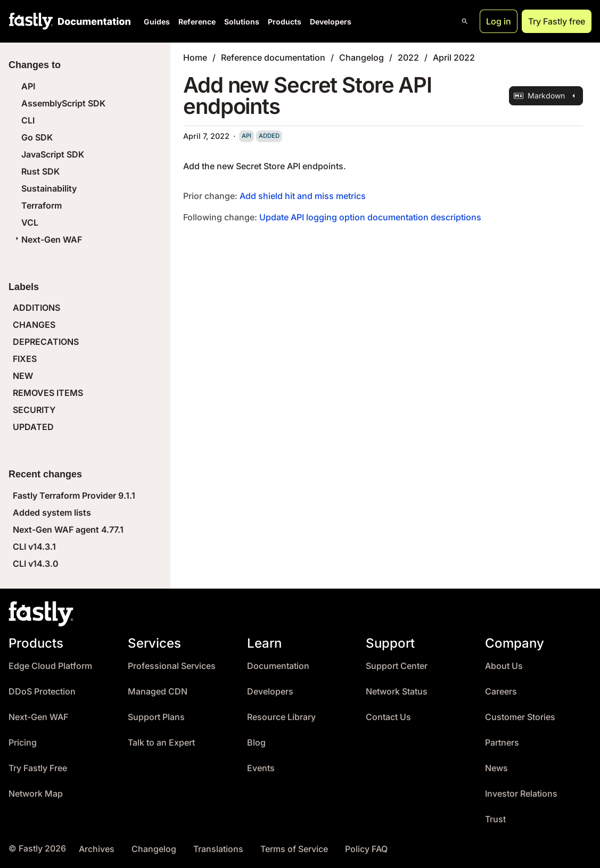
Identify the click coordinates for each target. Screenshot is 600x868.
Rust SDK (40, 171)
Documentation (278, 666)
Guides (157, 22)
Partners (502, 743)
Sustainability (49, 188)
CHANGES (34, 325)
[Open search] (465, 21)
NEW (23, 376)
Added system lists (52, 512)
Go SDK (37, 137)
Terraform (42, 205)
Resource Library (281, 717)
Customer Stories (520, 717)
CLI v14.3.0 (36, 564)
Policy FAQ (366, 849)
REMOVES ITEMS (48, 393)
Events (261, 768)
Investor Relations (521, 794)
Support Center (397, 666)
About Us (504, 666)
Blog (256, 743)
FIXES (25, 359)
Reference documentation (273, 57)
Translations (218, 849)
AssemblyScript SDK (63, 103)
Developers (331, 22)
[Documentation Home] (92, 21)
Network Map (36, 794)
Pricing (23, 743)
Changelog (361, 57)
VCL (30, 222)
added (269, 136)
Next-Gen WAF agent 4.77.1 (68, 530)
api (246, 136)
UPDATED (33, 427)
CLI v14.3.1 (34, 547)
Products (285, 22)
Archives (97, 849)
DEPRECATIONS (46, 342)
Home (195, 57)
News (496, 768)
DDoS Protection (42, 692)
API (28, 86)
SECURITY (34, 410)
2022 (408, 57)
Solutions (242, 22)
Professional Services (172, 666)
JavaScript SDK (53, 154)
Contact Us (388, 717)
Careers (501, 692)
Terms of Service (294, 849)
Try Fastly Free (38, 768)
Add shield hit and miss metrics (303, 196)
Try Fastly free (557, 21)
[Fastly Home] (31, 21)
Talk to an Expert (161, 743)
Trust (495, 819)
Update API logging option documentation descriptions (370, 217)
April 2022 (454, 57)
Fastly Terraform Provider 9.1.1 (74, 495)
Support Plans (156, 717)
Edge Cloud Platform (50, 666)
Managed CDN (158, 692)
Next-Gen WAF (47, 239)
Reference (197, 22)
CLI (28, 120)
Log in (499, 21)
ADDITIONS (36, 308)
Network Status (397, 692)
